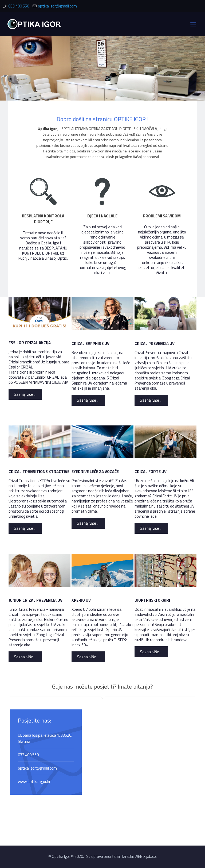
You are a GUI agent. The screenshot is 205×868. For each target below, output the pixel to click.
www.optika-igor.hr (34, 781)
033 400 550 (19, 6)
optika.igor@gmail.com (57, 6)
